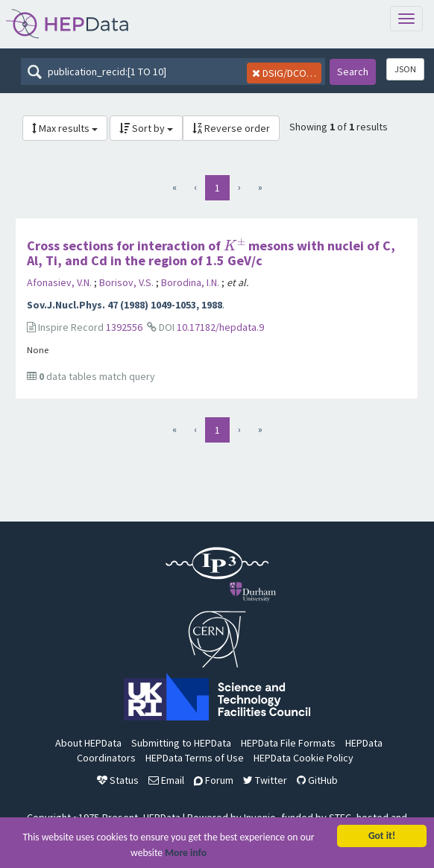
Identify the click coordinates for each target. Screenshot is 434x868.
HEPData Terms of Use (195, 758)
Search (353, 72)
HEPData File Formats (288, 743)
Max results (65, 128)
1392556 (124, 327)
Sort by (146, 128)
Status (118, 780)
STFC (340, 817)
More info (186, 856)
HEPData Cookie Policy (304, 758)
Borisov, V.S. (128, 282)
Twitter (265, 780)
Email (166, 780)
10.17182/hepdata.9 (220, 327)
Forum (214, 780)
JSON (405, 69)
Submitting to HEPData (181, 743)
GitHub (317, 780)
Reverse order (231, 128)
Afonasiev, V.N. (60, 282)
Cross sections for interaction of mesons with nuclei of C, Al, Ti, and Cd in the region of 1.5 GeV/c (211, 253)
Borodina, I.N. (191, 282)
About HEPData (88, 743)
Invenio (260, 817)
